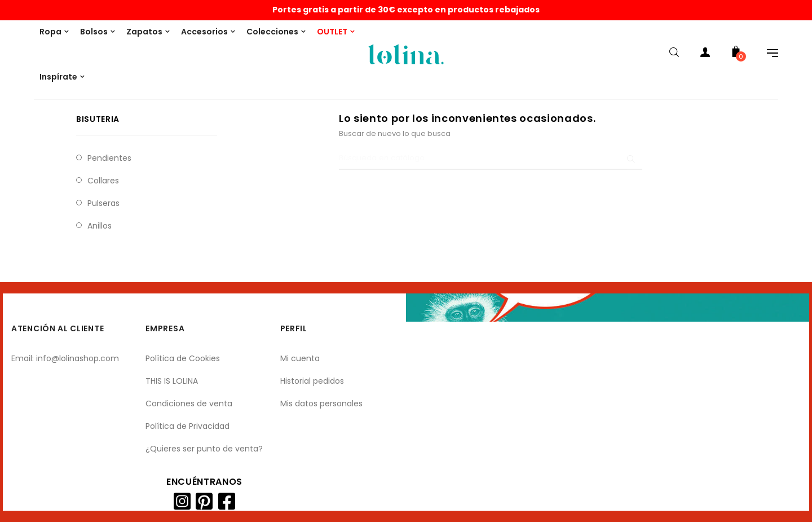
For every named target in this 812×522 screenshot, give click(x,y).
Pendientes (109, 158)
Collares (103, 181)
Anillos (100, 226)
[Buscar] (491, 159)
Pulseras (103, 203)
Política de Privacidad (187, 426)
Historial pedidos (312, 381)
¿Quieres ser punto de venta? (204, 449)
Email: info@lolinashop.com (65, 358)
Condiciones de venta (189, 403)
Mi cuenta (300, 358)
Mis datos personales (321, 403)
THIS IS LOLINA (172, 381)
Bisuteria (98, 119)
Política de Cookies (183, 358)
